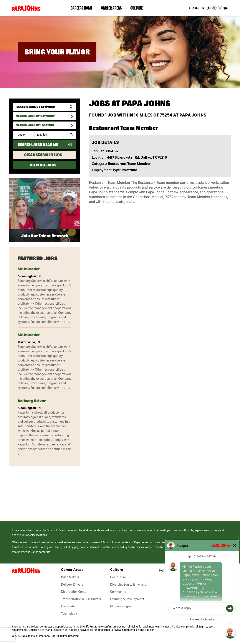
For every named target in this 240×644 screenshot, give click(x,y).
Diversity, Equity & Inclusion (129, 585)
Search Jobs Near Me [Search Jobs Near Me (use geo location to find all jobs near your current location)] (38, 145)
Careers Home (81, 8)
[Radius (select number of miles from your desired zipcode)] (50, 135)
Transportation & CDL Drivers (81, 599)
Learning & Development (127, 599)
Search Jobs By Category (35, 116)
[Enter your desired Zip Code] (24, 135)
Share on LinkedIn (220, 8)
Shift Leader (29, 269)
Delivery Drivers (72, 585)
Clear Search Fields (43, 155)
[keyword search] (45, 107)
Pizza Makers (70, 577)
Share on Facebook (209, 8)
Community (118, 592)
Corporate (68, 606)
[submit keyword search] (71, 107)
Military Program (122, 606)
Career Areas (113, 9)
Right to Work (60, 630)
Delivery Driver (32, 401)
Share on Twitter (214, 8)
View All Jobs (43, 165)
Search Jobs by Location (35, 125)
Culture (139, 9)
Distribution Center (74, 592)
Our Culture (118, 577)
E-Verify (42, 630)
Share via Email (226, 8)
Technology (69, 614)
